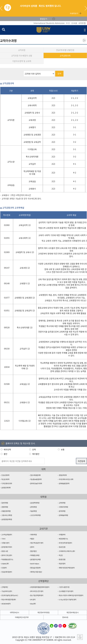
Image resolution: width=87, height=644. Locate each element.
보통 (63, 449)
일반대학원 (5, 503)
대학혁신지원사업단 (36, 572)
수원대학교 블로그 (52, 626)
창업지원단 (33, 551)
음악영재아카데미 (7, 547)
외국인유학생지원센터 (65, 543)
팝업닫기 (44, 19)
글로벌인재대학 (6, 488)
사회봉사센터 (5, 543)
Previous (2, 8)
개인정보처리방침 (43, 612)
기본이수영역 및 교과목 (22, 61)
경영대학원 (5, 507)
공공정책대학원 (35, 503)
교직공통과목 (65, 56)
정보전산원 (62, 547)
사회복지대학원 (63, 507)
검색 (59, 74)
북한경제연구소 (63, 539)
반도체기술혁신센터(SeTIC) (10, 595)
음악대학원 (62, 511)
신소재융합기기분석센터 (66, 591)
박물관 (32, 539)
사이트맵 (82, 23)
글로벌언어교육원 (35, 560)
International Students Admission (49, 23)
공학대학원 (33, 507)
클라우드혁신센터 (7, 555)
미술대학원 (33, 511)
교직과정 (22, 50)
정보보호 (65, 617)
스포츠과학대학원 (35, 515)
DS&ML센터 (5, 564)
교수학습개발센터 (7, 535)
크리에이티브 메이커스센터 (67, 551)
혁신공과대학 (5, 479)
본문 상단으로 (80, 637)
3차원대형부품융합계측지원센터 (40, 587)
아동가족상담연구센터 (37, 543)
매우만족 (7, 449)
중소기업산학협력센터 (37, 595)
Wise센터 (33, 604)
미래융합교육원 (35, 555)
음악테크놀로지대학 (36, 484)
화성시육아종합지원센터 (9, 600)
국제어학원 (33, 535)
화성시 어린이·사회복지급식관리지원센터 (71, 595)
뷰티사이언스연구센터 (37, 591)
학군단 (61, 555)
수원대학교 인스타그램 (60, 626)
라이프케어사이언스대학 (66, 479)
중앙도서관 (5, 551)
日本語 (74, 23)
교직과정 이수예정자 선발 (22, 56)
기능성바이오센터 (7, 591)
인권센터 (4, 568)
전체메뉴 (85, 30)
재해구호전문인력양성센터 (67, 568)
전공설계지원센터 (7, 572)
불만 (6, 454)
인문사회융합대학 (35, 475)
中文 (68, 23)
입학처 (32, 547)
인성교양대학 (5, 475)
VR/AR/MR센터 (6, 604)
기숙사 (3, 539)
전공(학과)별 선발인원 (65, 50)
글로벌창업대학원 (7, 519)
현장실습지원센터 (35, 568)
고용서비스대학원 (7, 515)
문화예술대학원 (63, 515)
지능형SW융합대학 (36, 479)
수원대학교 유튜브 (64, 626)
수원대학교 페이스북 (56, 626)
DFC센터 (33, 600)
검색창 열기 (3, 29)
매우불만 (36, 454)
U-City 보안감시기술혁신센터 (68, 600)
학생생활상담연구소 (7, 560)
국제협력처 (62, 535)
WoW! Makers (35, 564)
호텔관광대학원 (6, 511)
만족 (34, 449)
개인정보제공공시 (72, 612)
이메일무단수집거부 (22, 617)
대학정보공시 (15, 612)
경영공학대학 (63, 475)
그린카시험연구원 (64, 587)
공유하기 (84, 40)
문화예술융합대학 (64, 484)
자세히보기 (74, 13)
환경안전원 (62, 560)
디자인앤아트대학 (7, 484)
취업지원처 (62, 564)
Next (86, 8)
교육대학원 (62, 503)
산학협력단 (5, 587)
